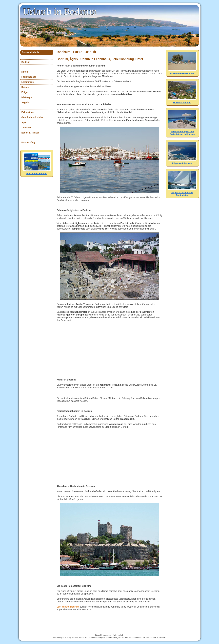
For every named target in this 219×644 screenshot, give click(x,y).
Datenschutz (118, 635)
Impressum (106, 635)
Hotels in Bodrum (182, 101)
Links (98, 635)
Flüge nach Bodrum (182, 162)
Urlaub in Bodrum (60, 11)
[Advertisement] (110, 350)
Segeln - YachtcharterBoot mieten (182, 192)
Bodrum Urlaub (30, 52)
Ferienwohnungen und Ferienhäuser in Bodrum (182, 132)
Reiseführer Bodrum (37, 172)
